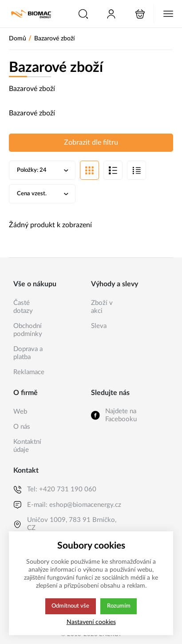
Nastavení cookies (91, 622)
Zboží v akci (102, 307)
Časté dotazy (23, 307)
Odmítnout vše (70, 606)
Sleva (99, 326)
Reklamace (29, 372)
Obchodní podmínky (28, 330)
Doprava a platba (28, 353)
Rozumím (119, 606)
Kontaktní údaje (27, 446)
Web (20, 412)
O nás (22, 427)
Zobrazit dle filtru (91, 142)
